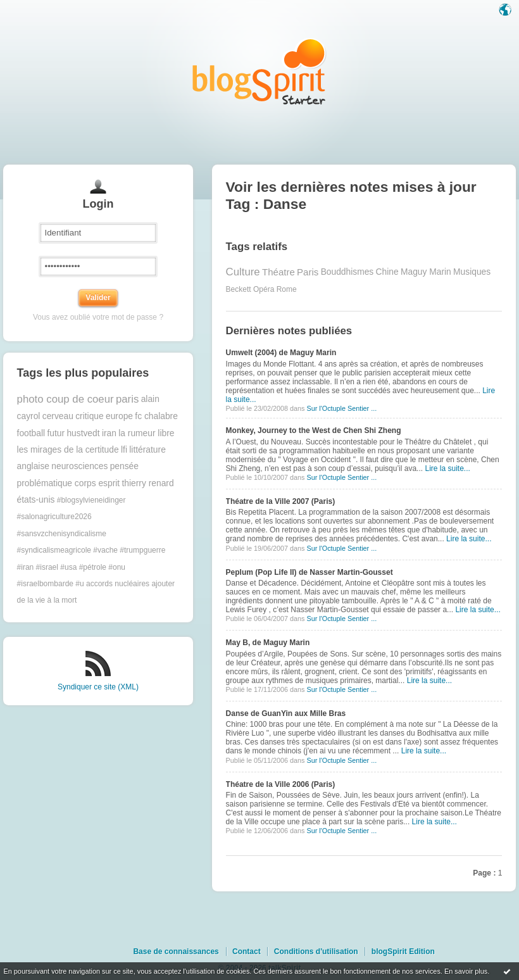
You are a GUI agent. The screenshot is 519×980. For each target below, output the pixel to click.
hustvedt (83, 433)
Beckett (239, 289)
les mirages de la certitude (68, 450)
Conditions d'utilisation (316, 952)
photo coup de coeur (66, 399)
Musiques (472, 272)
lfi (124, 450)
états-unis (36, 500)
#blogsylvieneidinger (91, 500)
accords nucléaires (118, 584)
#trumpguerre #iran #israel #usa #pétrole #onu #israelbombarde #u (91, 567)
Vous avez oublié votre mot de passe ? (98, 317)
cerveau (58, 416)
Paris (308, 272)
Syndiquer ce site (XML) (98, 687)
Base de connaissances (176, 952)
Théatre (278, 272)
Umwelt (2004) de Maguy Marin (281, 353)
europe (119, 416)
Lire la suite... (447, 468)
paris (127, 399)
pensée (124, 466)
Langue (506, 11)
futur (56, 433)
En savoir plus (466, 971)
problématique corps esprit (69, 483)
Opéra (264, 289)
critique (89, 416)
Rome (287, 289)
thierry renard (148, 483)
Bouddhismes (347, 272)
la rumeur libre (146, 433)
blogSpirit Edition (403, 952)
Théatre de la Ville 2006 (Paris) (281, 784)
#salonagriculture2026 (54, 517)
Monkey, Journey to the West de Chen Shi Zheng (314, 430)
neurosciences (79, 466)
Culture (243, 272)
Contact (247, 952)
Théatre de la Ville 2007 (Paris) (281, 501)
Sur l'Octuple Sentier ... (341, 408)
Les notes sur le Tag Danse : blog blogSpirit (259, 71)
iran (109, 433)
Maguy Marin (426, 272)
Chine (387, 272)
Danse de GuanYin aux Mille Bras (286, 713)
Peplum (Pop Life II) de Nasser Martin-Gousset (310, 572)
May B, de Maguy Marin (268, 643)
